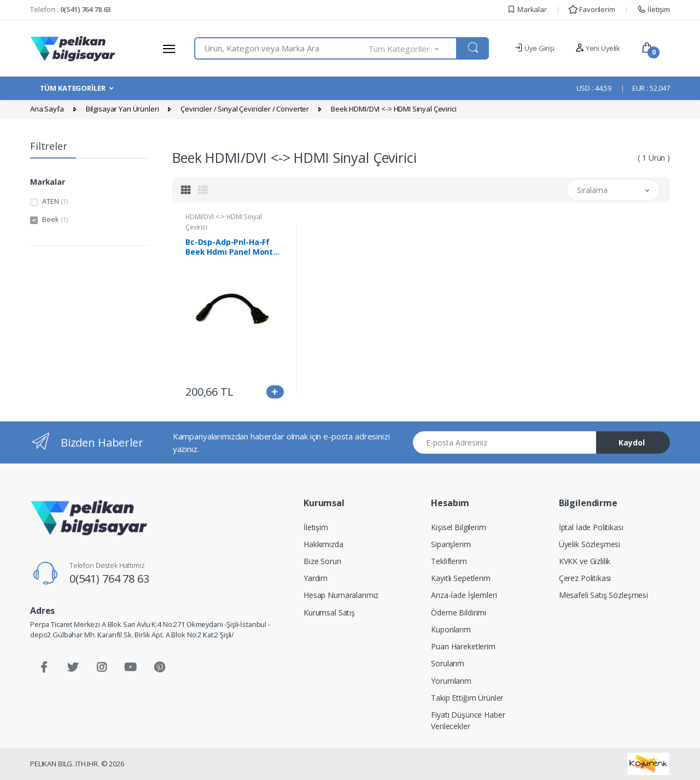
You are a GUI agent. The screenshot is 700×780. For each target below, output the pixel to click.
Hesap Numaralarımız (341, 595)
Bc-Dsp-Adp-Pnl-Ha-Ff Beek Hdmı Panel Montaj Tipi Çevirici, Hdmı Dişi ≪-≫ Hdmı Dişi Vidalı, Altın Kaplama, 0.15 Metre (234, 247)
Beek (55, 219)
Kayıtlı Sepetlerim (460, 578)
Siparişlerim (451, 544)
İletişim (654, 9)
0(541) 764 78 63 (109, 579)
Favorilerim (592, 9)
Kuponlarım (451, 629)
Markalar (527, 9)
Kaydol (632, 442)
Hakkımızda (323, 544)
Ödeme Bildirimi (459, 612)
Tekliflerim (449, 561)
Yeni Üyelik (598, 48)
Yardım (316, 578)
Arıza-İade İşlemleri (464, 595)
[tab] (186, 190)
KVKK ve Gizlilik (585, 561)
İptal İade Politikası (591, 527)
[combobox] (281, 48)
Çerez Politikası (585, 578)
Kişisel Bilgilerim (458, 527)
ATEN (55, 201)
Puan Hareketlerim (463, 646)
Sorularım (448, 663)
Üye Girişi (534, 48)
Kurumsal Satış (329, 612)
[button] (413, 48)
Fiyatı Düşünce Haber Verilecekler (468, 720)
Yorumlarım (451, 681)
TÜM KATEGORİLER (73, 88)
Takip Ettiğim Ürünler (467, 698)
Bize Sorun (322, 561)
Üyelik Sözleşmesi (590, 544)
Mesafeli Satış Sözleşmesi (603, 595)
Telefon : (70, 9)
